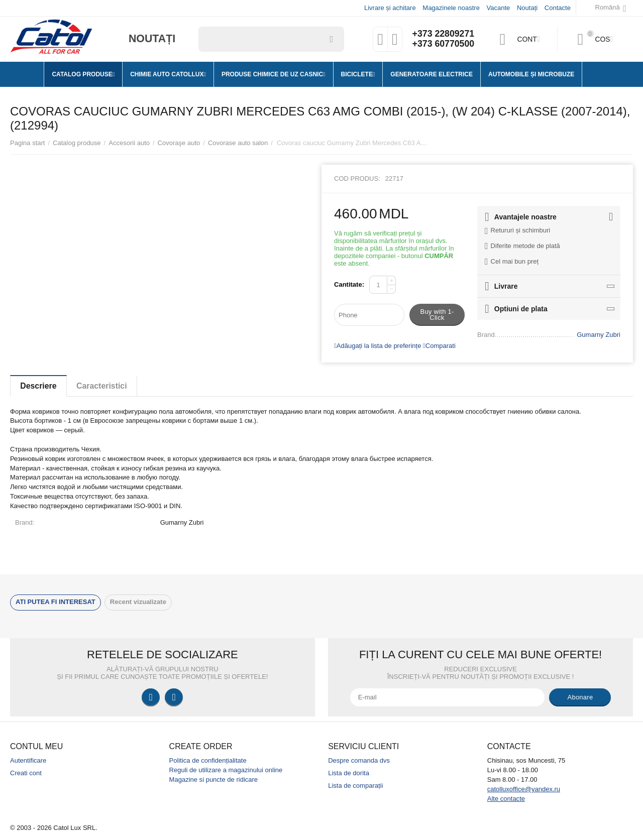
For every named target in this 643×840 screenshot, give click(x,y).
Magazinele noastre (451, 8)
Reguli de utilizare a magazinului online (226, 770)
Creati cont (26, 773)
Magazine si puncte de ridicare (214, 779)
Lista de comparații (355, 786)
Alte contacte (506, 799)
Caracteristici (103, 386)
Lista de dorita (349, 773)
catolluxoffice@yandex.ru (524, 789)
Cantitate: (349, 284)
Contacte (558, 8)
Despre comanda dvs (359, 760)
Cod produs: (357, 178)
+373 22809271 (443, 34)
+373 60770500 (443, 44)
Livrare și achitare (390, 8)
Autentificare (28, 760)
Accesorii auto (129, 143)
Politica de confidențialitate (208, 760)
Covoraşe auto (179, 143)
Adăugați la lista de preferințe (378, 346)
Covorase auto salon (238, 143)
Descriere (39, 386)
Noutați (527, 8)
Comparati (439, 346)
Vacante (499, 8)
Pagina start (27, 143)
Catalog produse (77, 143)
